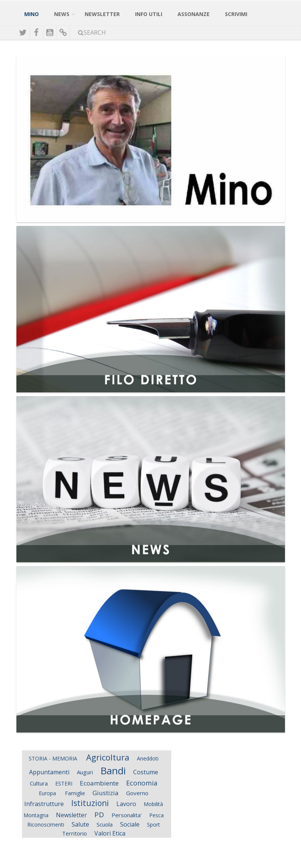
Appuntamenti (49, 772)
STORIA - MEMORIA (54, 758)
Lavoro (126, 804)
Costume (146, 772)
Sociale (130, 824)
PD (99, 815)
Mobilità (153, 804)
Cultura (39, 783)
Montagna (36, 815)
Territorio (74, 833)
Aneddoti (148, 758)
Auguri (85, 772)
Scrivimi (236, 14)
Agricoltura (108, 757)
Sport (153, 825)
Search (92, 32)
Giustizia (106, 793)
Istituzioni (90, 803)
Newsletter (71, 815)
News (62, 14)
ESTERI (64, 783)
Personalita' (127, 815)
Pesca (156, 815)
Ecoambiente (99, 783)
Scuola (105, 824)
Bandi (113, 771)
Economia (142, 783)
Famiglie (75, 793)
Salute (80, 824)
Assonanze (194, 14)
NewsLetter (102, 14)
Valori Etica (110, 833)
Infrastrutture (44, 804)
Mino (32, 14)
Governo (137, 793)
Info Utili (149, 14)
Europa (48, 793)
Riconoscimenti (46, 825)
